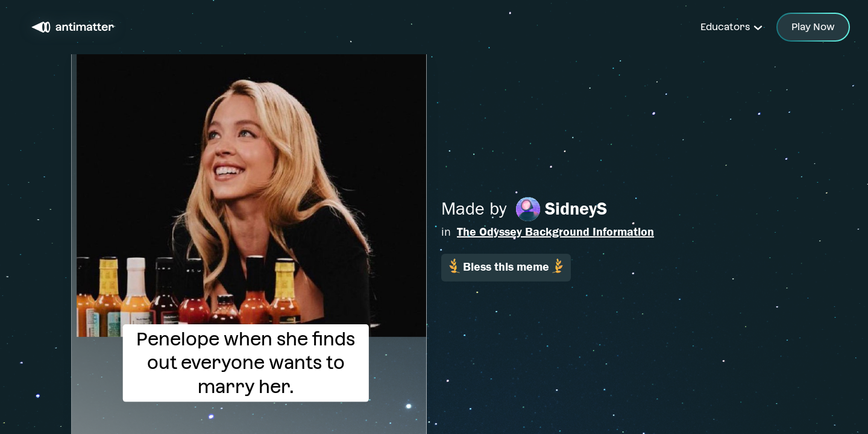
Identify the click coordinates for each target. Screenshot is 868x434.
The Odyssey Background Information (555, 232)
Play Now (813, 27)
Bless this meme (506, 266)
